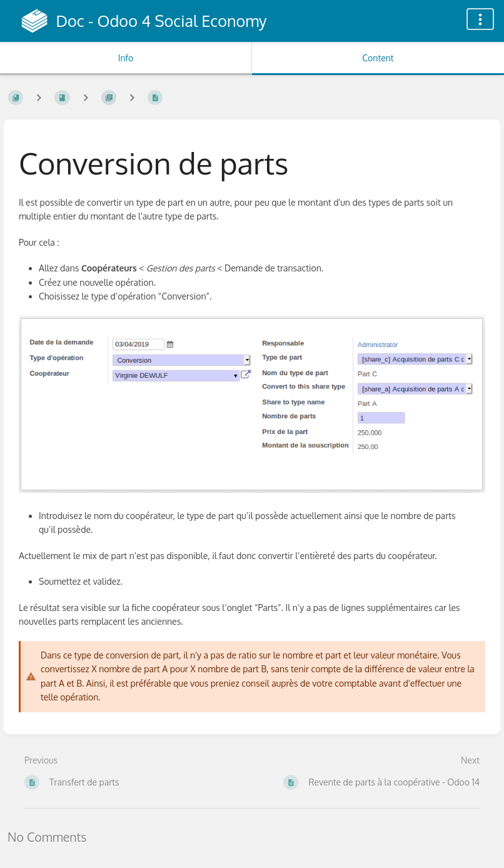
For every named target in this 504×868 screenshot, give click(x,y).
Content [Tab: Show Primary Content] (378, 58)
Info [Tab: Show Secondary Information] (126, 58)
